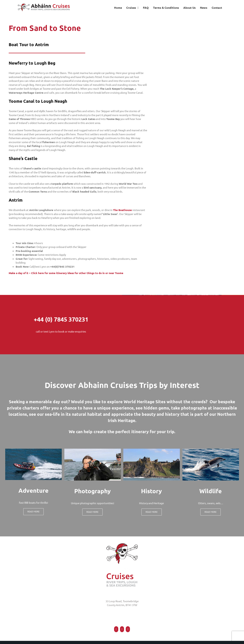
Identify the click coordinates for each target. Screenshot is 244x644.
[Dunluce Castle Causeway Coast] (152, 450)
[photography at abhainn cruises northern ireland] (93, 450)
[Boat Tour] (33, 450)
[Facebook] (116, 629)
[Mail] (128, 629)
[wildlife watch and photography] (211, 450)
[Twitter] (122, 629)
